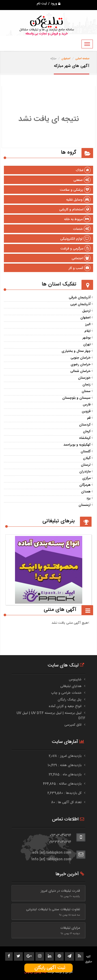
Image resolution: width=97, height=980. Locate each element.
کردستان (85, 425)
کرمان (87, 431)
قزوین (86, 411)
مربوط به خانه (77, 219)
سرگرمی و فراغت (76, 249)
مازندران (85, 472)
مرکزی (86, 478)
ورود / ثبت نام (48, 4)
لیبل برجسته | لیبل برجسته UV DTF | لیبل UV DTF (51, 716)
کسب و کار (80, 268)
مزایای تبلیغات (70, 928)
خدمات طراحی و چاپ (66, 693)
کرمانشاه (85, 438)
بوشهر (87, 338)
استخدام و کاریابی (75, 210)
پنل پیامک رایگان (70, 700)
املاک (83, 170)
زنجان (87, 385)
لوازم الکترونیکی (75, 239)
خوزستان (84, 378)
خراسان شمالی (80, 371)
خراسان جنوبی (81, 358)
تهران (87, 344)
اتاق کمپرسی (73, 725)
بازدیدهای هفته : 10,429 (65, 765)
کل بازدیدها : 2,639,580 (65, 793)
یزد (88, 498)
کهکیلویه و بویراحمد (77, 445)
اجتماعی (81, 258)
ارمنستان (85, 505)
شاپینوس (75, 680)
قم (89, 418)
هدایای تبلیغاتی (71, 686)
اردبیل (86, 311)
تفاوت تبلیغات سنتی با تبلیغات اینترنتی (53, 909)
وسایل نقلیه (78, 200)
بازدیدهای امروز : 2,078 (66, 756)
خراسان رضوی (81, 365)
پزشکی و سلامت (75, 190)
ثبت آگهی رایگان (48, 968)
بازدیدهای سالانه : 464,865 (63, 784)
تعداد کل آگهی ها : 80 (67, 802)
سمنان (86, 391)
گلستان (86, 452)
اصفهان (66, 59)
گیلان (87, 458)
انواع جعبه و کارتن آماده (65, 706)
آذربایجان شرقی (80, 298)
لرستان (86, 465)
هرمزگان (85, 485)
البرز (88, 324)
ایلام (88, 331)
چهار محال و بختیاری (76, 351)
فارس (87, 405)
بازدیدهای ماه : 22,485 (66, 775)
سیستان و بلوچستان (76, 398)
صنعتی (82, 180)
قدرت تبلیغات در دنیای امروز (60, 891)
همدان (86, 492)
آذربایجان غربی (80, 304)
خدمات (82, 229)
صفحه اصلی (82, 59)
